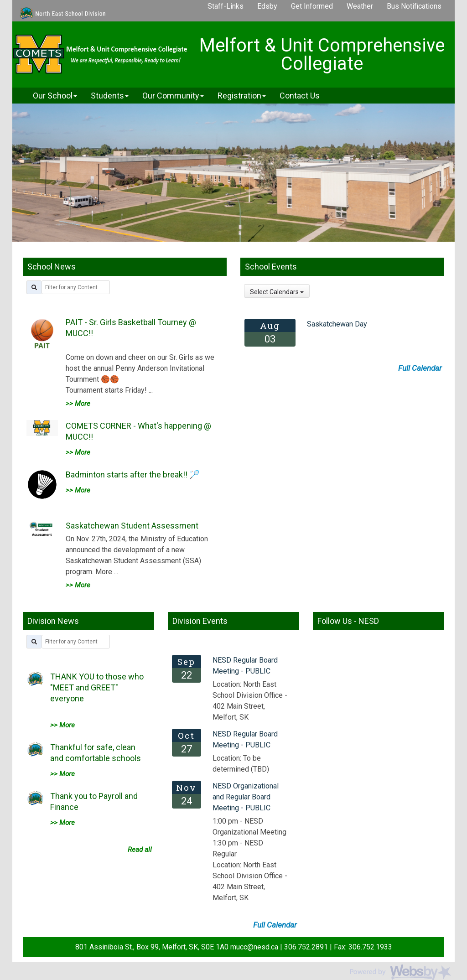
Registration (242, 96)
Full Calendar (420, 368)
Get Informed (312, 6)
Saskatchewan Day (337, 324)
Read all (140, 850)
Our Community (173, 96)
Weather (360, 6)
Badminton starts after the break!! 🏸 (132, 474)
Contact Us (300, 96)
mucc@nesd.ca (254, 947)
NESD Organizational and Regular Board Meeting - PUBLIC (246, 797)
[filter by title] (76, 287)
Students (110, 96)
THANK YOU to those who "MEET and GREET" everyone (97, 687)
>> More (78, 404)
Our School (55, 96)
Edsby (267, 6)
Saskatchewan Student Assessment (132, 526)
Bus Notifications (414, 6)
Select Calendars (277, 292)
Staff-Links (226, 6)
